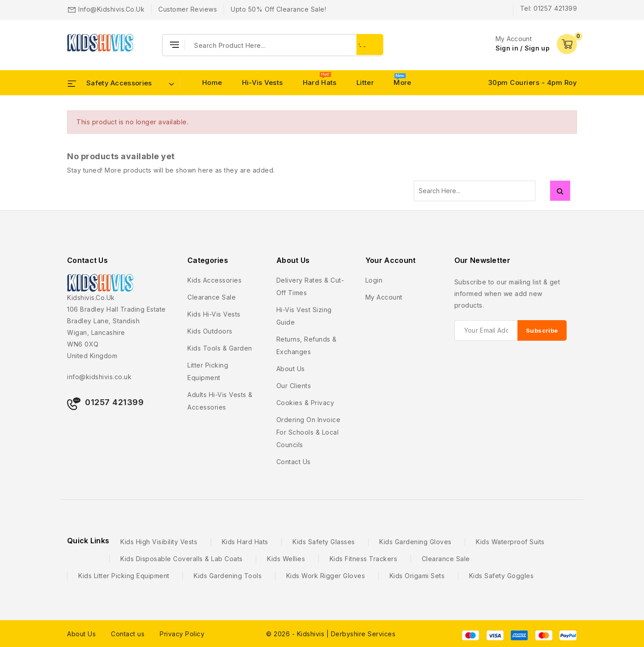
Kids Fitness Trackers (364, 559)
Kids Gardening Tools (228, 576)
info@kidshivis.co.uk (111, 9)
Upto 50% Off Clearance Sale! (278, 9)
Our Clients (294, 386)
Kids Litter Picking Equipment (124, 576)
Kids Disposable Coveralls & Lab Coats (182, 559)
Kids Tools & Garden (220, 348)
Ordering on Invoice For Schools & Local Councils (309, 432)
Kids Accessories (214, 280)
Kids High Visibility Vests (159, 542)
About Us (81, 634)
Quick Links (88, 541)
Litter (365, 82)
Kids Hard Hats (245, 542)
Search (560, 191)
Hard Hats (320, 82)
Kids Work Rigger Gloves (326, 576)
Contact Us (87, 260)
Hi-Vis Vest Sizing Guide (304, 316)
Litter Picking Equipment (208, 371)
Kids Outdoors (210, 331)
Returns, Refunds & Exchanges (307, 345)
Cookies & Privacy (305, 403)
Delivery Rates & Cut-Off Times (310, 286)
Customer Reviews (188, 9)
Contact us (294, 462)
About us (291, 369)
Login (374, 280)
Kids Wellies (286, 559)
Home (212, 82)
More (402, 82)
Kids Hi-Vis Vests (214, 314)
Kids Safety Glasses (324, 542)
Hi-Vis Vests (263, 82)
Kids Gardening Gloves (415, 542)
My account (384, 297)
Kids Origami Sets (417, 576)
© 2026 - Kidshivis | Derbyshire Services (331, 634)
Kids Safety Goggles (502, 576)
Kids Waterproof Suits (510, 542)
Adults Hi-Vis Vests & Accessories (220, 401)
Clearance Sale (212, 297)
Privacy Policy (182, 634)
